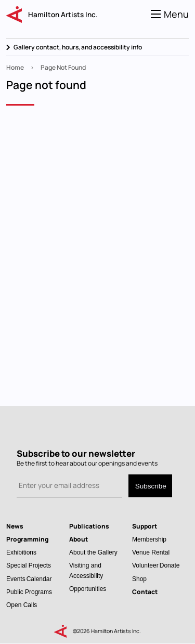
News (15, 526)
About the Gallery (93, 552)
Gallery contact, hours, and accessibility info (78, 47)
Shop (139, 579)
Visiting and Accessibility (86, 570)
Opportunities (88, 589)
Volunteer (145, 565)
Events (16, 579)
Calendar (39, 579)
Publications (89, 526)
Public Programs (29, 592)
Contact (145, 592)
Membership (149, 539)
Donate (170, 565)
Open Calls (22, 605)
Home (15, 67)
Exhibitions (21, 552)
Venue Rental (151, 552)
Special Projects (29, 565)
